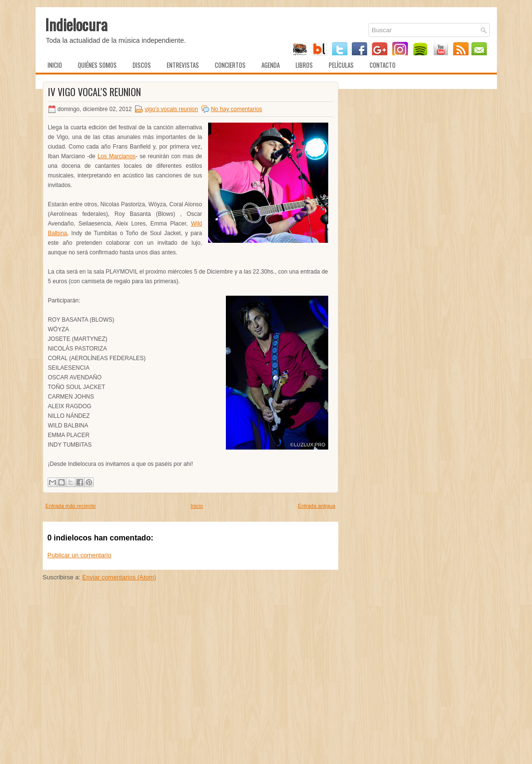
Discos (142, 65)
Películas (341, 65)
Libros (304, 65)
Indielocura (76, 24)
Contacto (383, 65)
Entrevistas (183, 65)
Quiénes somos (97, 65)
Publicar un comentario (80, 555)
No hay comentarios (237, 109)
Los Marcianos (117, 156)
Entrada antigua (317, 506)
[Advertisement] (191, 690)
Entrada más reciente (71, 506)
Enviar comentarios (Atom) (119, 577)
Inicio (55, 65)
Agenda (271, 65)
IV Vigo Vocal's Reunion (94, 92)
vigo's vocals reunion (171, 109)
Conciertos (230, 65)
